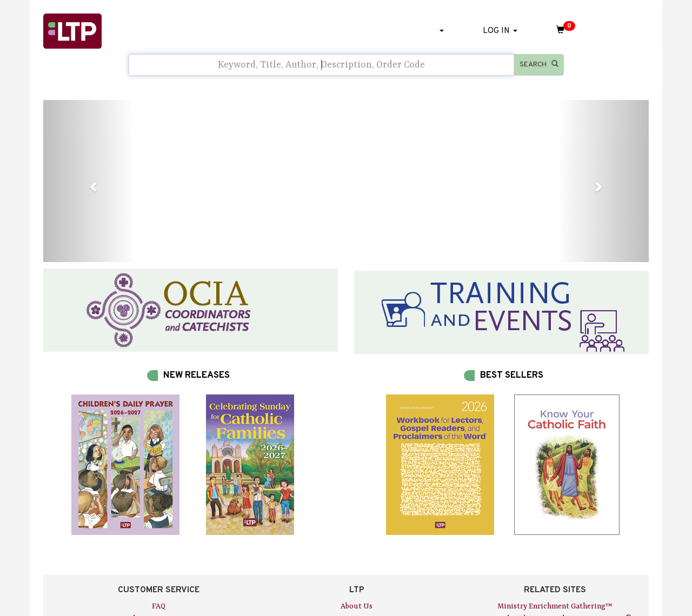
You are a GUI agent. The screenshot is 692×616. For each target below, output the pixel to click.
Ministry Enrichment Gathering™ (555, 606)
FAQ (159, 606)
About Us (357, 606)
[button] (89, 181)
